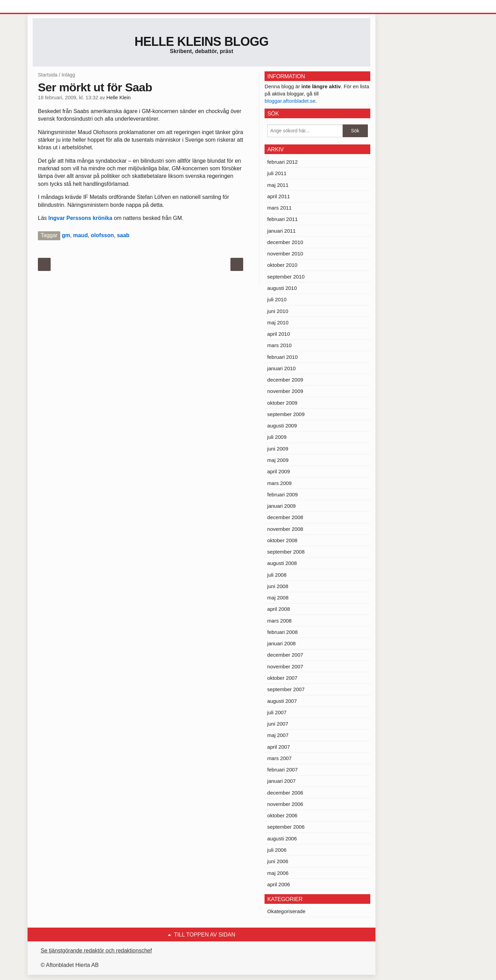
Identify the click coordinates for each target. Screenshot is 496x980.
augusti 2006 (282, 838)
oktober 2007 (282, 678)
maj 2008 (278, 598)
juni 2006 (278, 861)
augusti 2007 (282, 701)
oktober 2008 (282, 540)
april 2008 (279, 609)
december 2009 (285, 380)
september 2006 (286, 827)
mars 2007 (280, 758)
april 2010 (279, 334)
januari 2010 (282, 368)
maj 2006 (278, 873)
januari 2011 (282, 231)
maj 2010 (278, 322)
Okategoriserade (286, 911)
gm (66, 235)
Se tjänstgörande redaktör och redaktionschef (96, 951)
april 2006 (279, 884)
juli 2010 (277, 299)
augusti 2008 (282, 563)
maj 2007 (278, 735)
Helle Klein (118, 98)
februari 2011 (282, 219)
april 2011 (279, 196)
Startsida (48, 75)
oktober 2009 (282, 403)
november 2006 (285, 804)
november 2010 (285, 254)
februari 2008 (282, 632)
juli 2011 (277, 173)
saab (123, 235)
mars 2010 (280, 345)
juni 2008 (278, 586)
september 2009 (286, 414)
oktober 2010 (282, 265)
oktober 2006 (282, 815)
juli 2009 (277, 437)
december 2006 (285, 793)
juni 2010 (278, 311)
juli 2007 (277, 712)
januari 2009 (282, 506)
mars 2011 (280, 208)
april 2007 (279, 747)
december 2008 (285, 517)
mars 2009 (280, 483)
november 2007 (285, 666)
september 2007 (286, 689)
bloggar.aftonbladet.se (290, 101)
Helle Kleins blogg (201, 42)
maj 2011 (278, 185)
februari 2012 (282, 162)
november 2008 (285, 529)
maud (80, 235)
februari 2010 (282, 357)
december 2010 (285, 242)
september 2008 (286, 552)
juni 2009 (278, 449)
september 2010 (286, 277)
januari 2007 (282, 781)
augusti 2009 (282, 426)
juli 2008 (277, 575)
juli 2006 (277, 850)
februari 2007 (282, 770)
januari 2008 (282, 643)
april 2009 (279, 471)
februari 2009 (282, 494)
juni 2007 (278, 724)
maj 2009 (278, 460)
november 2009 (285, 391)
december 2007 (285, 655)
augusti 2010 (282, 288)
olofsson (102, 235)
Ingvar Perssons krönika (81, 218)
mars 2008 (280, 621)
